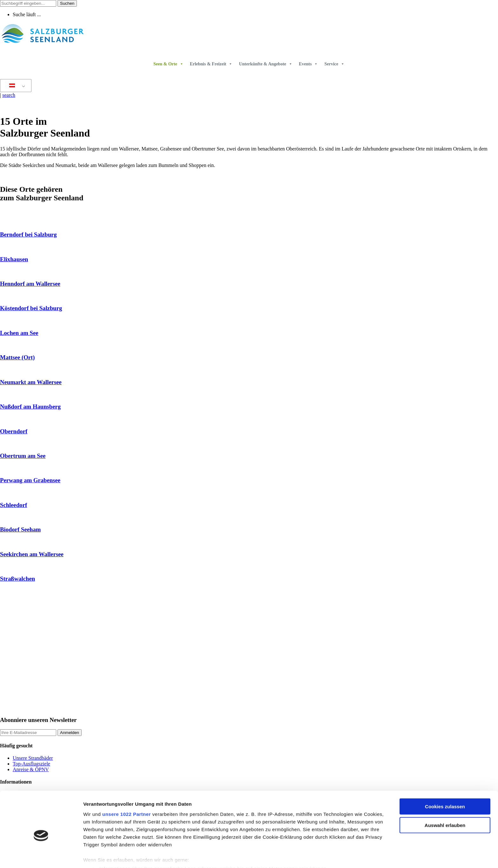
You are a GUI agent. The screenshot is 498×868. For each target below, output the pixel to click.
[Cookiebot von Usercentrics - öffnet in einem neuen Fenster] (41, 856)
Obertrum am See (23, 456)
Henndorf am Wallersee (30, 284)
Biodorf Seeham (20, 529)
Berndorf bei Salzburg (28, 234)
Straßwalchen (17, 579)
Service (334, 64)
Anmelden (70, 733)
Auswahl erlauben (445, 794)
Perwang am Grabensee (30, 480)
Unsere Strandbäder (33, 758)
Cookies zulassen (445, 775)
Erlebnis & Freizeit (211, 64)
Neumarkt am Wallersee (31, 382)
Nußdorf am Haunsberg (30, 407)
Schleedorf (13, 505)
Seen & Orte (168, 64)
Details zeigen (338, 855)
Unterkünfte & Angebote (266, 64)
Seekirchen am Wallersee (32, 554)
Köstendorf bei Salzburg (31, 308)
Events (308, 64)
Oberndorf (14, 431)
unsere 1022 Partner (127, 782)
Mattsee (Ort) (17, 357)
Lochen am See (19, 333)
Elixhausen (14, 259)
